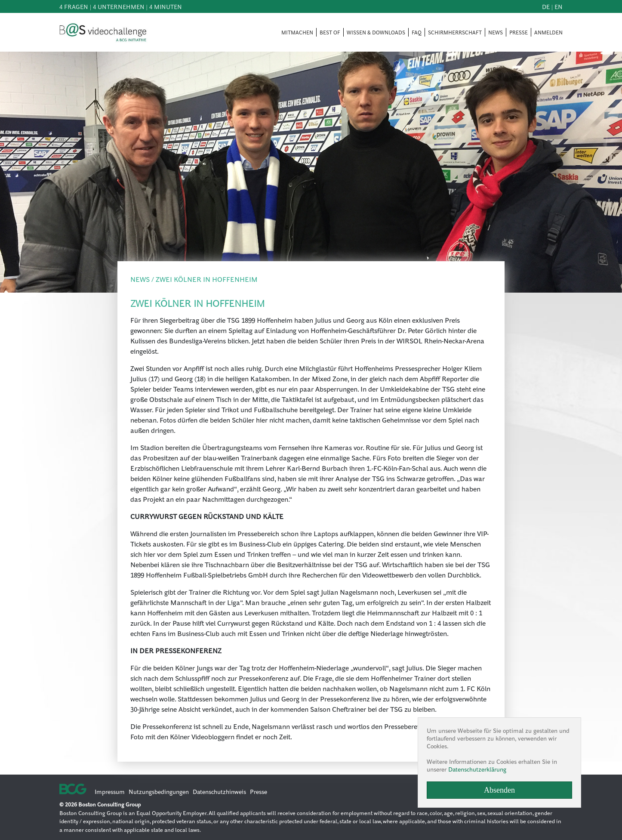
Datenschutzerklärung (477, 769)
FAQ (417, 32)
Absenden (499, 790)
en (559, 6)
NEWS (496, 32)
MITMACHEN (297, 32)
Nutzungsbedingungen (159, 791)
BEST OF (330, 32)
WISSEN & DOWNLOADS (376, 32)
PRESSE (519, 32)
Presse (259, 791)
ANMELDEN (548, 32)
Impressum (110, 791)
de (546, 6)
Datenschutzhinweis (219, 791)
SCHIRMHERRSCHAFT (455, 32)
